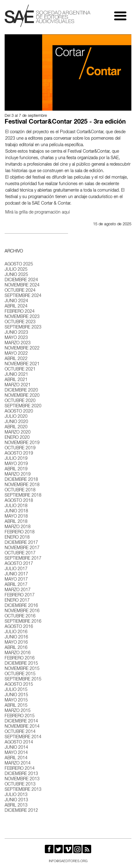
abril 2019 (16, 469)
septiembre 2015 (23, 680)
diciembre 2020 (21, 391)
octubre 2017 (20, 553)
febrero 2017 (20, 595)
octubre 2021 (20, 370)
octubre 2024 (20, 291)
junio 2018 (16, 511)
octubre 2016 (20, 616)
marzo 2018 (18, 527)
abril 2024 (16, 307)
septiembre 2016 (23, 622)
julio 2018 (16, 506)
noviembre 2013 (22, 779)
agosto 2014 (19, 743)
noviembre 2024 (22, 286)
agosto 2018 (19, 501)
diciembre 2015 (21, 664)
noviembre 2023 (22, 317)
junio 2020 (16, 422)
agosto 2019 (19, 454)
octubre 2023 (20, 322)
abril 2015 (16, 706)
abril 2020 (16, 427)
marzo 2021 (18, 385)
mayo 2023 (16, 338)
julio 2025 (16, 270)
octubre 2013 (20, 785)
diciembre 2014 (21, 722)
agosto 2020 (19, 412)
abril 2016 (16, 648)
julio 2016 (16, 632)
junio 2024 (16, 301)
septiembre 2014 (23, 737)
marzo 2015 (18, 711)
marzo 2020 (18, 433)
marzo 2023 (18, 343)
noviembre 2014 (22, 727)
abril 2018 (16, 522)
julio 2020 (16, 417)
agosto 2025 (19, 265)
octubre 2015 (20, 674)
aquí (66, 213)
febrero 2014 (20, 769)
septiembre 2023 (23, 328)
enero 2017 (17, 601)
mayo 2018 (16, 517)
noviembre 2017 (22, 548)
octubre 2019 (20, 448)
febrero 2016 (20, 658)
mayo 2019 (16, 464)
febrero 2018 (20, 532)
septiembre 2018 (23, 496)
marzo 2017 (18, 590)
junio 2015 (16, 695)
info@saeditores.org (68, 861)
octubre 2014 (20, 732)
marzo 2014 (18, 764)
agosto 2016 (19, 627)
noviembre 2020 (22, 396)
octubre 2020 (20, 401)
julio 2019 (16, 459)
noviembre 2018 (22, 485)
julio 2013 (16, 795)
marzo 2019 (18, 475)
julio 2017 (16, 569)
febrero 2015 (20, 716)
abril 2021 (16, 380)
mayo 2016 (16, 643)
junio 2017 (16, 574)
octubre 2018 (20, 490)
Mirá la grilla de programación (33, 213)
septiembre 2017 (23, 559)
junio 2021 (16, 375)
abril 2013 (16, 806)
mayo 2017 (16, 580)
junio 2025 (16, 275)
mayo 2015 (16, 701)
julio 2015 (16, 690)
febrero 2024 (20, 312)
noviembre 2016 (22, 611)
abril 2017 (16, 585)
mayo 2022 (16, 354)
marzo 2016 (18, 653)
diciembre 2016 (21, 606)
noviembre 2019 (22, 443)
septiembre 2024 (23, 296)
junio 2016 (16, 637)
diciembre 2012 (21, 811)
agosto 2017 (19, 564)
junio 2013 (16, 800)
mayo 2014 (16, 753)
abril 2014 (16, 758)
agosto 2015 (19, 685)
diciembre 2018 (21, 480)
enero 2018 (17, 538)
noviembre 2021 (22, 364)
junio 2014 (16, 748)
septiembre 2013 (23, 790)
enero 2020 (17, 438)
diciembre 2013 (21, 774)
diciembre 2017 (21, 543)
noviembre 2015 (22, 669)
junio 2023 (16, 333)
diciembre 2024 (21, 280)
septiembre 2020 (23, 406)
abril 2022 (16, 359)
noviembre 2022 (22, 349)
